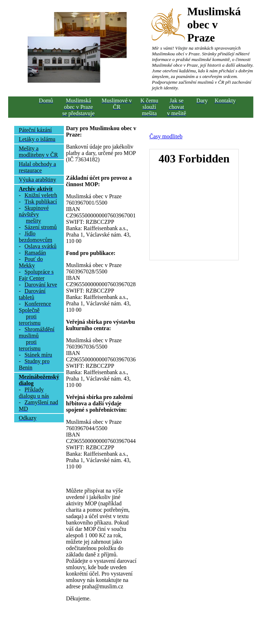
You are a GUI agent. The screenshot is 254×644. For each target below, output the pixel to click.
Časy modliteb (166, 136)
